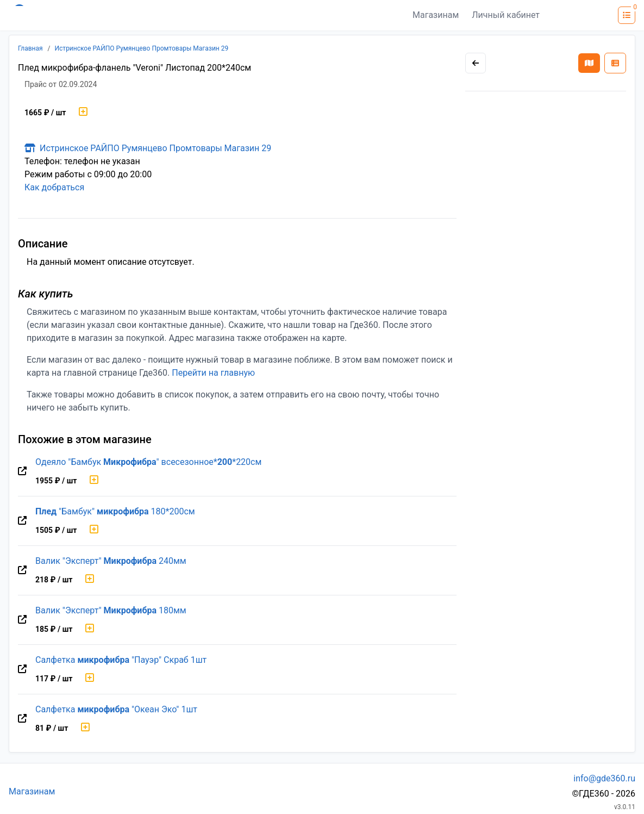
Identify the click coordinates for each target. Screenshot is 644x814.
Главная (30, 48)
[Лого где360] (115, 15)
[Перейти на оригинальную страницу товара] (22, 471)
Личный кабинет (506, 15)
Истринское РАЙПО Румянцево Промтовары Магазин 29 (142, 48)
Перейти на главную (213, 373)
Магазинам (436, 15)
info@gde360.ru (604, 778)
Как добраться (54, 187)
